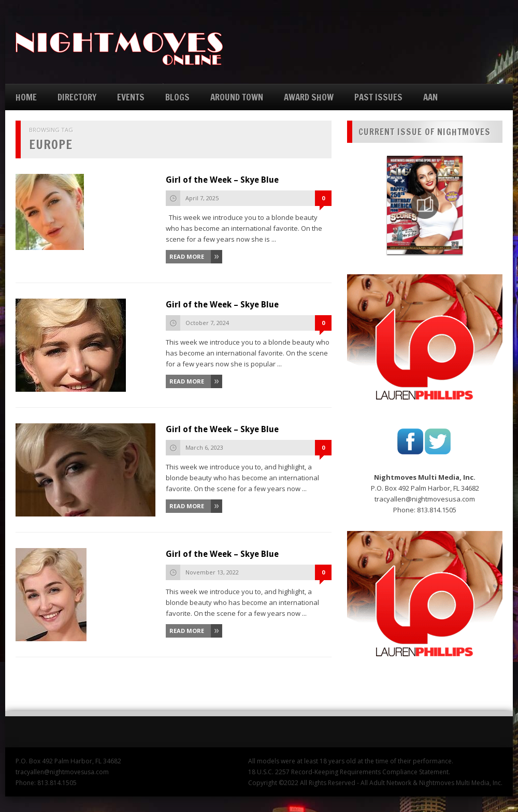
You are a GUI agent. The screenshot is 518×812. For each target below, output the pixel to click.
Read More (187, 256)
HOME (26, 97)
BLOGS (177, 97)
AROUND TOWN (237, 97)
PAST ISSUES (378, 97)
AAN (430, 97)
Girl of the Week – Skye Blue (222, 180)
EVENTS (131, 97)
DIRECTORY (77, 97)
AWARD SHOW (309, 97)
